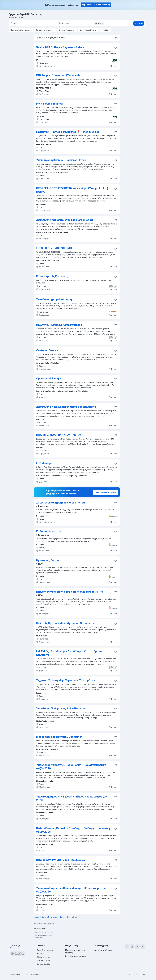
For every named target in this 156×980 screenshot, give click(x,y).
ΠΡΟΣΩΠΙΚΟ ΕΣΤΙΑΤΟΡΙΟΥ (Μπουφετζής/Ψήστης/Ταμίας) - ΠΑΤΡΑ (73, 190)
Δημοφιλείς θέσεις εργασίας (43, 932)
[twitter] (137, 947)
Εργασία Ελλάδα (43, 964)
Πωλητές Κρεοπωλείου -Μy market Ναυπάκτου (65, 623)
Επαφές (40, 954)
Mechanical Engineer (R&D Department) (60, 737)
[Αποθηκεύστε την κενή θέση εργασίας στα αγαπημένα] (116, 48)
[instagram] (132, 947)
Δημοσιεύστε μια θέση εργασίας (96, 5)
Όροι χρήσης (15, 974)
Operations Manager (49, 379)
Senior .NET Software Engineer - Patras (60, 47)
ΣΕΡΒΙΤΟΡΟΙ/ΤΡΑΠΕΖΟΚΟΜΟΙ (54, 248)
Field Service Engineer (50, 104)
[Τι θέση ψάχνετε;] (32, 23)
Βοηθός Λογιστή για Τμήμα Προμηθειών (61, 860)
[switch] (116, 38)
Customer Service (47, 350)
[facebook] (127, 947)
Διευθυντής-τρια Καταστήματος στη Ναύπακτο (66, 407)
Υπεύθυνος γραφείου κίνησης (55, 299)
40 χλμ (99, 23)
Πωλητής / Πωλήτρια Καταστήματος (59, 325)
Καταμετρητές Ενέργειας (52, 276)
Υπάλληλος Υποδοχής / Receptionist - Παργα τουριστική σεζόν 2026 (71, 767)
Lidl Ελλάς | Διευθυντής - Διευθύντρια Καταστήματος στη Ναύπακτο (72, 653)
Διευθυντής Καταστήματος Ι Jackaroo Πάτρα (64, 220)
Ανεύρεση (139, 23)
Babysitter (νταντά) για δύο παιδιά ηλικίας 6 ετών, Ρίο (69, 592)
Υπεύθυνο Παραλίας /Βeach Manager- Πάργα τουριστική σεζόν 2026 (71, 890)
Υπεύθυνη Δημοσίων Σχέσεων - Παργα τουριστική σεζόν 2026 (71, 798)
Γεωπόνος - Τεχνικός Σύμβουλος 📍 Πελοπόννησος (68, 132)
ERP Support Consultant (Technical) (58, 75)
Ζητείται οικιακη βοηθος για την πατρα (61, 503)
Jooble (143, 975)
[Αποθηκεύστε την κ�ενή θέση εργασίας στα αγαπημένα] (116, 561)
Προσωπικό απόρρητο (31, 974)
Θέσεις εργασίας (43, 957)
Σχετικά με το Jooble (45, 950)
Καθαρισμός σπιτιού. (49, 531)
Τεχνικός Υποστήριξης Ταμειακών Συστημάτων (66, 680)
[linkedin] (143, 947)
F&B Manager (44, 463)
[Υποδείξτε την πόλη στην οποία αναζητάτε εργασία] (81, 23)
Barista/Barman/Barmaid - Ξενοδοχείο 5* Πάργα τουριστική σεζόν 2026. (73, 830)
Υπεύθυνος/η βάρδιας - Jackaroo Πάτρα (61, 160)
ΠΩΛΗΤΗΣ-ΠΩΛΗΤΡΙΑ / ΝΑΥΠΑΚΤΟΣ (59, 435)
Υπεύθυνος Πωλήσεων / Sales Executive (61, 709)
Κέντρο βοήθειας (43, 960)
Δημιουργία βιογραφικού (106, 492)
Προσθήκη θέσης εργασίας (76, 956)
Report (113, 66)
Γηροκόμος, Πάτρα (48, 560)
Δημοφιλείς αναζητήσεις (44, 924)
